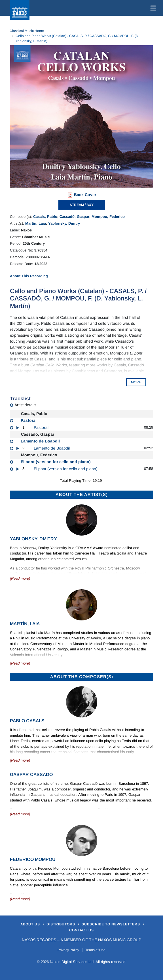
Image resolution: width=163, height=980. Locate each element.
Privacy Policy (68, 950)
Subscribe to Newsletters (111, 924)
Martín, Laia (36, 223)
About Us (31, 924)
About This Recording (29, 276)
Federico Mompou (33, 859)
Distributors (61, 924)
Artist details (25, 405)
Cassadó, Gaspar (74, 217)
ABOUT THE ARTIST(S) (82, 494)
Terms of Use (95, 950)
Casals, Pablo (45, 217)
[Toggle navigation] (152, 8)
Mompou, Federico (108, 217)
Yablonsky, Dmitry (64, 223)
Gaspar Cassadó (31, 774)
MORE (136, 382)
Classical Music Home (27, 31)
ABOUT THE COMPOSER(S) (82, 677)
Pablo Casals (27, 721)
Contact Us (81, 930)
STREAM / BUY (82, 205)
